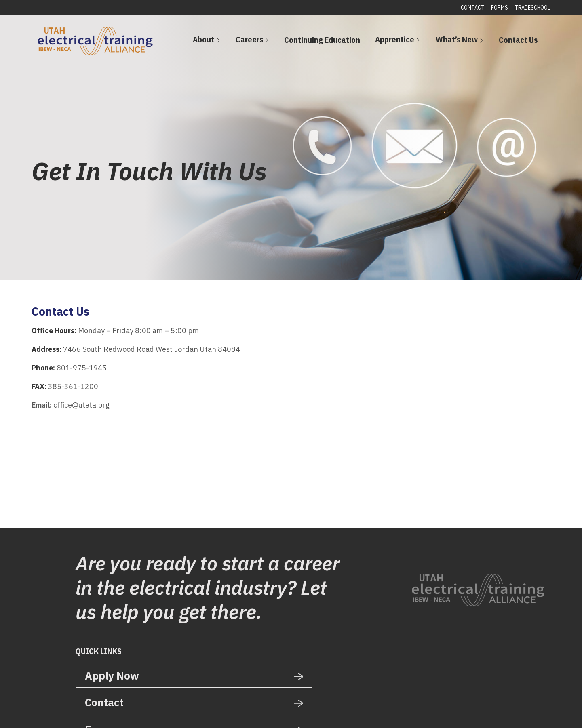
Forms (497, 8)
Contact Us (523, 42)
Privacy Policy (231, 713)
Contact (470, 8)
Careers (287, 42)
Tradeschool (529, 8)
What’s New (469, 42)
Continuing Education (352, 42)
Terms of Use (269, 713)
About (250, 42)
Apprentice (416, 42)
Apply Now (112, 675)
